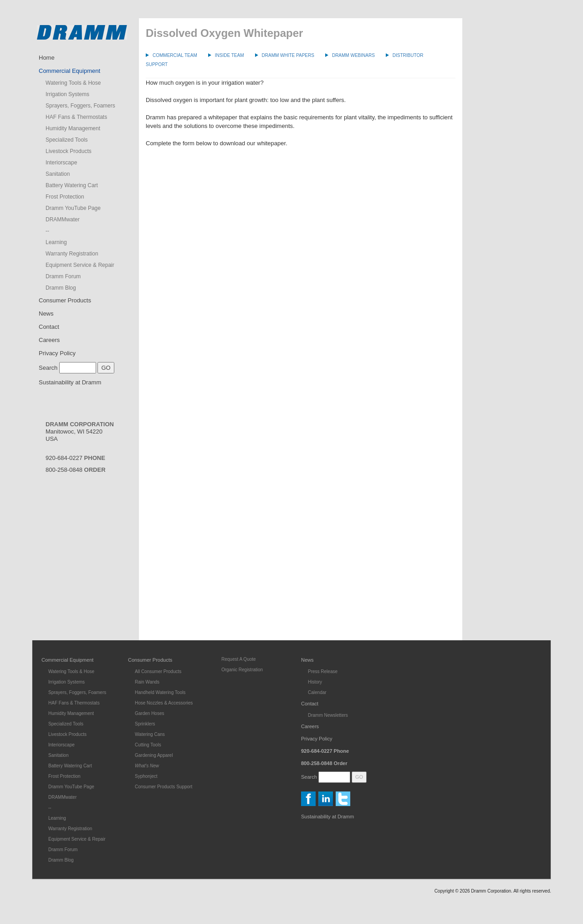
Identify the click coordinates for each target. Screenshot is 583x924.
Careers (49, 340)
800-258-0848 (76, 470)
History (315, 682)
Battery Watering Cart (72, 185)
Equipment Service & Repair (80, 265)
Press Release (323, 671)
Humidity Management (73, 128)
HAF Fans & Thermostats (76, 117)
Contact (49, 327)
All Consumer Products (158, 671)
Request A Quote (239, 659)
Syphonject (146, 776)
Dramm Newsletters (328, 715)
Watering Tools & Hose (73, 83)
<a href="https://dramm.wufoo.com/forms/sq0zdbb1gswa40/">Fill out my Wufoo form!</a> (301, 386)
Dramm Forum (63, 276)
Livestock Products (69, 151)
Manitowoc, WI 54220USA (80, 431)
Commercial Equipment (69, 71)
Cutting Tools (148, 745)
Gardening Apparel (154, 755)
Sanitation (58, 174)
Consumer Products (65, 300)
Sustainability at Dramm (70, 382)
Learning (56, 242)
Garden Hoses (149, 713)
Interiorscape (61, 163)
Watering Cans (150, 734)
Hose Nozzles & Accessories (164, 703)
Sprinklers (145, 724)
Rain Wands (147, 682)
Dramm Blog (61, 288)
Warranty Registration (72, 254)
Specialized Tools (67, 140)
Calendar (317, 692)
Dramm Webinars (353, 55)
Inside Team (230, 55)
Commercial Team (175, 55)
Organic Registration (242, 670)
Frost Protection (65, 197)
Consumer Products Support (164, 787)
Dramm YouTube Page (73, 208)
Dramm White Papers (288, 55)
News (46, 314)
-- (47, 231)
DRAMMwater (63, 220)
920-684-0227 (75, 458)
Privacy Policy (57, 353)
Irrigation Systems (67, 94)
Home (47, 58)
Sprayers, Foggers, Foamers (80, 106)
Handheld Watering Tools (160, 692)
